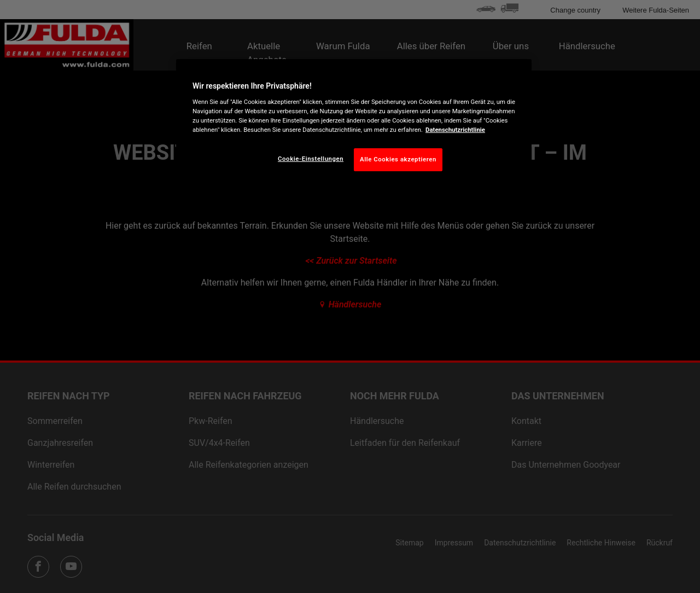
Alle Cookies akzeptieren (398, 159)
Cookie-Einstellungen (311, 159)
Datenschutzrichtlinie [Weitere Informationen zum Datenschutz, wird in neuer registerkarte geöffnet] (455, 130)
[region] (354, 124)
